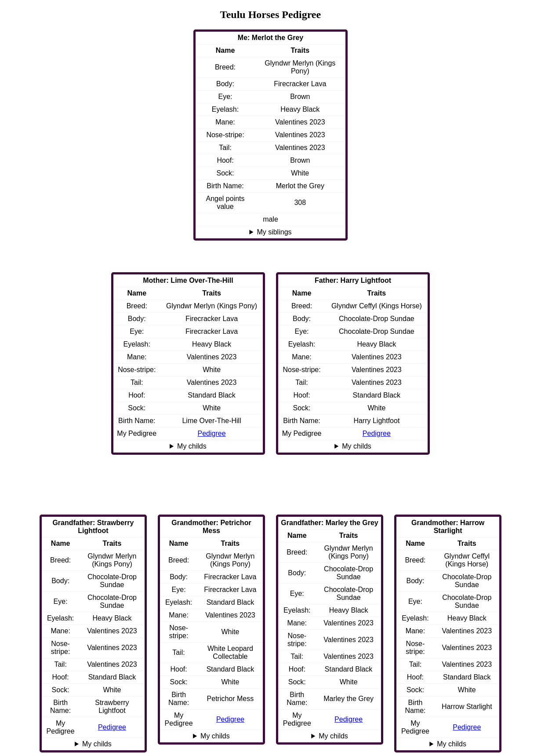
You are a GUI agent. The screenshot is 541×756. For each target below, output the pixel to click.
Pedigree (377, 433)
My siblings (274, 232)
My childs (357, 446)
